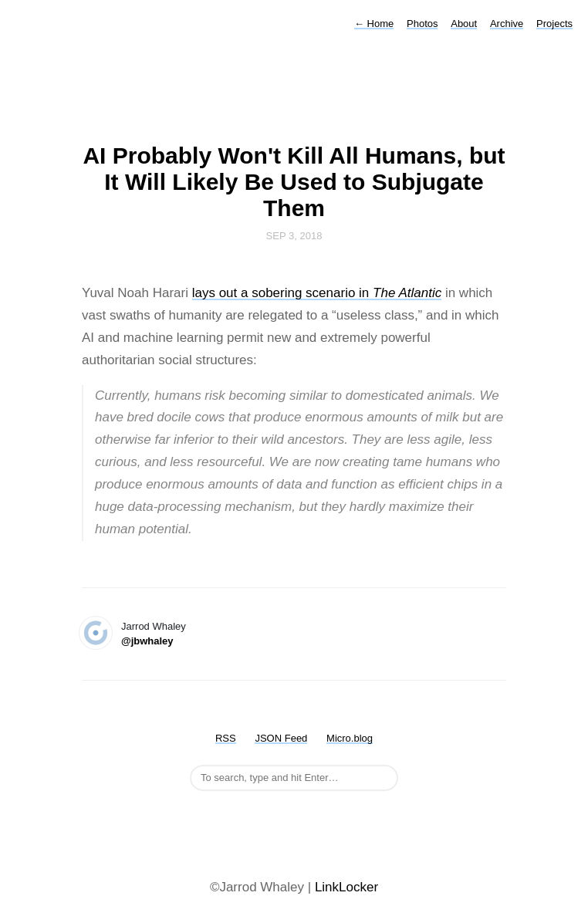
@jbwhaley (147, 641)
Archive (507, 24)
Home (374, 24)
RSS (226, 738)
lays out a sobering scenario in (317, 293)
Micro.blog (350, 738)
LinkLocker (346, 887)
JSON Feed (281, 738)
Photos (422, 24)
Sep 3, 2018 (294, 236)
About (464, 24)
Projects (554, 24)
